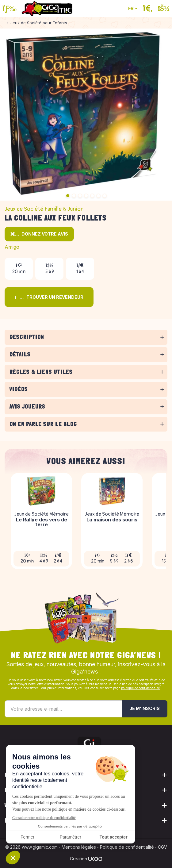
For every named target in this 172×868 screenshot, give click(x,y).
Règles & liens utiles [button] (41, 372)
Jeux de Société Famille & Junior (44, 209)
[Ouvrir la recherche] (148, 9)
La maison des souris (112, 520)
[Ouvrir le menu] (10, 9)
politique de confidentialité (140, 688)
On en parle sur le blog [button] (43, 424)
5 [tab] (92, 196)
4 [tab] (86, 196)
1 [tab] (68, 196)
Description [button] (27, 337)
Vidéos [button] (19, 389)
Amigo (12, 247)
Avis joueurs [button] (27, 407)
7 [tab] (105, 196)
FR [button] (131, 8)
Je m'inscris (145, 708)
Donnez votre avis (39, 234)
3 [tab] (80, 196)
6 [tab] (98, 196)
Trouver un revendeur (49, 297)
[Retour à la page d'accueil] (47, 9)
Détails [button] (20, 354)
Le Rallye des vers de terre (42, 523)
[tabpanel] (86, 346)
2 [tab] (74, 196)
